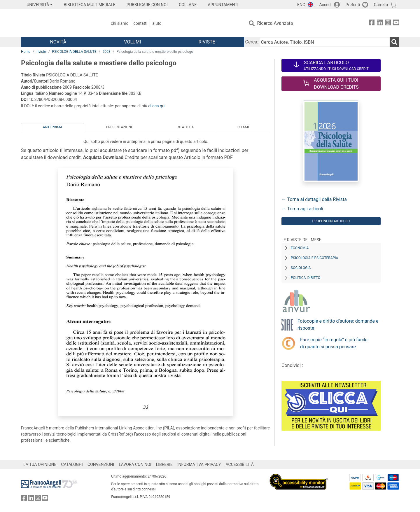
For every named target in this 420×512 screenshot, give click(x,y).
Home (26, 52)
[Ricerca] (394, 42)
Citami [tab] (243, 127)
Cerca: (252, 42)
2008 (106, 52)
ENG (301, 5)
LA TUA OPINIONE (40, 464)
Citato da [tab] (185, 127)
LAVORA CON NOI (135, 464)
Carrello (381, 5)
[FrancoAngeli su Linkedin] (380, 23)
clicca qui (157, 106)
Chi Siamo (120, 23)
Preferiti (353, 5)
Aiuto (157, 23)
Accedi (325, 5)
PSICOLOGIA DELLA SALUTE (74, 52)
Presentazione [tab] (119, 127)
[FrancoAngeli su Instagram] (388, 23)
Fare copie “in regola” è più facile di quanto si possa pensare (334, 343)
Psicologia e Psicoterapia (314, 258)
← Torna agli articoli (302, 209)
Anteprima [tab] (53, 127)
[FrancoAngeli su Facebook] (372, 23)
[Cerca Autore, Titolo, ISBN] (325, 42)
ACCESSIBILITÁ (240, 464)
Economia (300, 248)
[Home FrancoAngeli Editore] (60, 23)
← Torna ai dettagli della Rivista (314, 199)
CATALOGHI (72, 464)
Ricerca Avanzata (275, 23)
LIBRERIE (164, 464)
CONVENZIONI (101, 464)
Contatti (140, 23)
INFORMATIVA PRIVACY (199, 464)
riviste (41, 52)
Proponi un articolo (331, 221)
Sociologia (301, 268)
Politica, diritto (306, 278)
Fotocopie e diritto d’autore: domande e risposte (338, 325)
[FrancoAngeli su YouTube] (396, 23)
